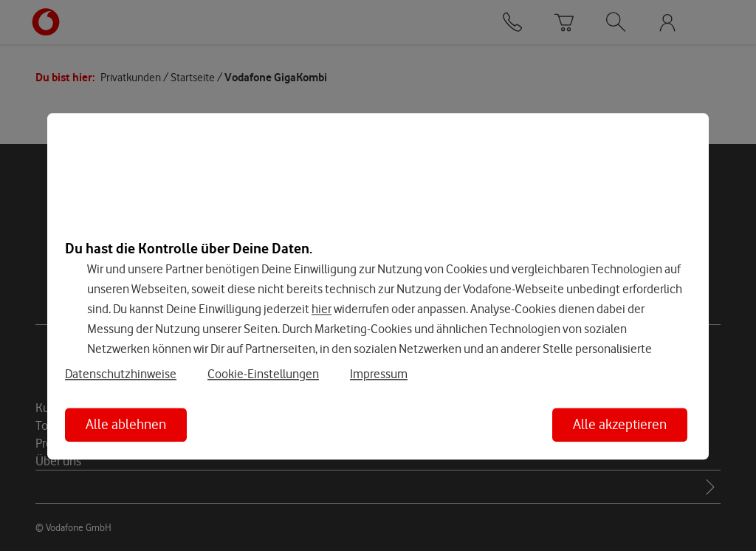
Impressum (379, 374)
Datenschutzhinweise (121, 374)
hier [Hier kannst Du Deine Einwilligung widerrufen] (322, 309)
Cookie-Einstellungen (263, 374)
